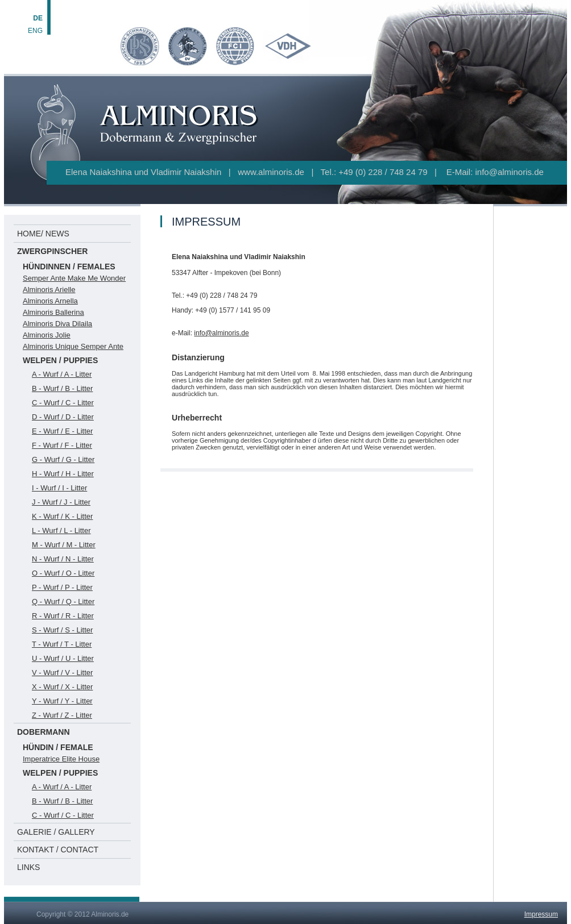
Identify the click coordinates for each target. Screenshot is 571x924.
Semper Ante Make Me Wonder (74, 278)
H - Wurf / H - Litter (63, 474)
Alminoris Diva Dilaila (57, 324)
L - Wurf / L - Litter (61, 530)
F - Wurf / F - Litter (62, 445)
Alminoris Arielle (49, 290)
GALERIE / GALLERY (56, 832)
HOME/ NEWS (43, 234)
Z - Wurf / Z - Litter (62, 715)
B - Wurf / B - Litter (62, 388)
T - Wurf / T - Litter (62, 644)
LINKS (28, 867)
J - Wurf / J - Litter (61, 502)
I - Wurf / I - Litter (59, 488)
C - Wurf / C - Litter (63, 403)
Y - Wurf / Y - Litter (62, 701)
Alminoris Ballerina (53, 312)
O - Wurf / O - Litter (63, 573)
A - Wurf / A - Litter (62, 374)
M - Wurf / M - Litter (64, 545)
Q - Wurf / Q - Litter (63, 602)
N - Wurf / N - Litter (63, 559)
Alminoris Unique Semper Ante (73, 346)
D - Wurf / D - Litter (63, 417)
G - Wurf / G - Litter (63, 459)
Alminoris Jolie (47, 335)
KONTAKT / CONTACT (58, 850)
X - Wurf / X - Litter (62, 687)
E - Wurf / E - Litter (62, 431)
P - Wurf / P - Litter (62, 587)
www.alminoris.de (271, 172)
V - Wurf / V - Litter (62, 673)
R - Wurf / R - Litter (63, 616)
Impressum (541, 914)
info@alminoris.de (510, 172)
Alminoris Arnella (50, 301)
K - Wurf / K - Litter (62, 516)
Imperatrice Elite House (61, 759)
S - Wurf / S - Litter (62, 630)
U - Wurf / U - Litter (63, 658)
